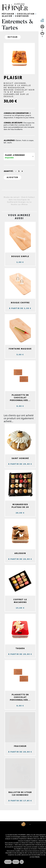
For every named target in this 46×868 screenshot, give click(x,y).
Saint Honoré (20, 458)
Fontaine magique (20, 349)
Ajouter (12, 177)
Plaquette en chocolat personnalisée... (20, 398)
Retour (13, 37)
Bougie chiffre (20, 303)
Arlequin (20, 553)
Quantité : (9, 171)
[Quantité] (19, 171)
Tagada (20, 648)
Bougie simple (20, 256)
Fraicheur (20, 746)
